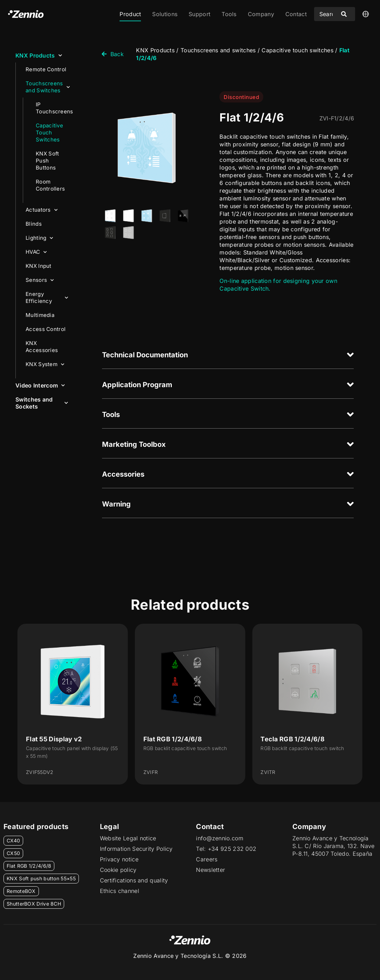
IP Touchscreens (55, 108)
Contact (296, 14)
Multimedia (40, 315)
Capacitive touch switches (297, 50)
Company (261, 14)
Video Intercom (40, 385)
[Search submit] (344, 14)
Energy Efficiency (47, 297)
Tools (229, 14)
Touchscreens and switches (218, 50)
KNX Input (39, 266)
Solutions (165, 14)
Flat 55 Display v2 (54, 739)
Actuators (42, 210)
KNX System (45, 365)
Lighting (39, 238)
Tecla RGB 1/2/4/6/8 (293, 739)
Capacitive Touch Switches (49, 133)
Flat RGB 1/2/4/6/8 (173, 739)
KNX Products (39, 55)
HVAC (36, 252)
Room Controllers (50, 185)
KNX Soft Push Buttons (47, 161)
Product (130, 14)
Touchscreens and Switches (48, 87)
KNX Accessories (42, 347)
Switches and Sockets (42, 403)
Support (199, 14)
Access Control (46, 329)
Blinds (34, 224)
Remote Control (46, 69)
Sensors (40, 280)
